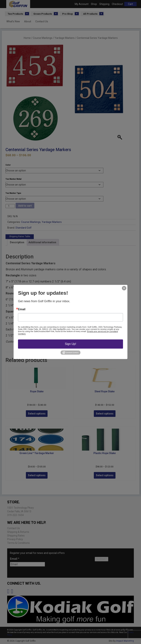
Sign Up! (70, 344)
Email (22, 309)
